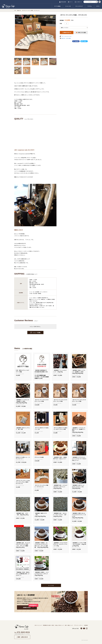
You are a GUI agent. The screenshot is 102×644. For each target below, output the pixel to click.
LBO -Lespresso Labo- (67, 36)
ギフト (98, 6)
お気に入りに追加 (81, 33)
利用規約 (86, 625)
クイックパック (79, 6)
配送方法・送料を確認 (66, 38)
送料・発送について (69, 625)
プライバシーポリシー (79, 625)
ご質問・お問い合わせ (22, 637)
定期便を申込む (30, 607)
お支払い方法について (59, 625)
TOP (15, 10)
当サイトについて (38, 625)
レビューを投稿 (35, 333)
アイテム (90, 6)
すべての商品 (57, 6)
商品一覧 (19, 10)
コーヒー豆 (68, 6)
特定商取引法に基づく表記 (48, 625)
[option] (35, 35)
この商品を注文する (67, 32)
